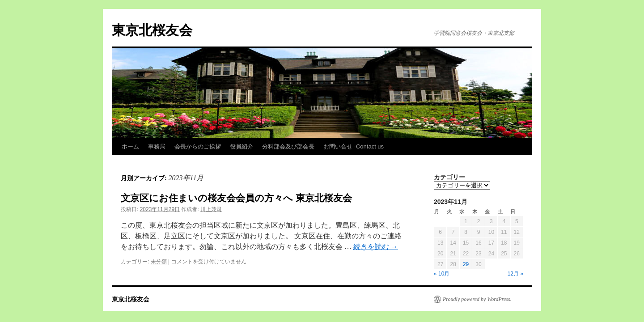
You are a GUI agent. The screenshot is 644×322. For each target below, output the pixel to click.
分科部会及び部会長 (288, 146)
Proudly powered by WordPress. (477, 299)
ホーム (130, 146)
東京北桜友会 (152, 30)
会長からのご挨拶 (198, 146)
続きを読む (376, 247)
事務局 (157, 146)
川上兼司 (211, 209)
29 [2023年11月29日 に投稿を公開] (466, 264)
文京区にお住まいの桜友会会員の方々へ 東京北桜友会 (236, 198)
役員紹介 (241, 146)
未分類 (159, 262)
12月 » (515, 274)
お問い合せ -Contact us (354, 146)
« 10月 (442, 274)
